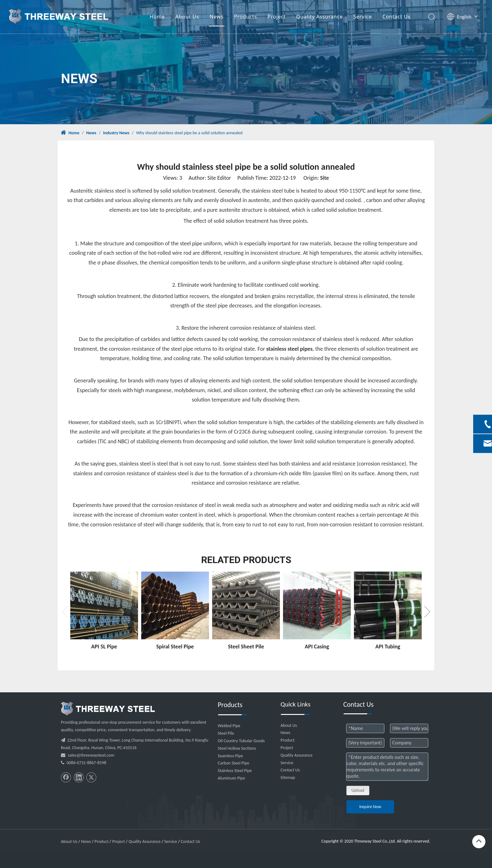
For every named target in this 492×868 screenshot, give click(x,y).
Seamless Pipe (230, 756)
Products (246, 17)
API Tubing (388, 647)
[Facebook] (66, 777)
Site (324, 178)
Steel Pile (226, 733)
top (479, 841)
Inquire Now (370, 807)
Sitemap (288, 777)
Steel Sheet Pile (246, 647)
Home (158, 17)
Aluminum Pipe (231, 778)
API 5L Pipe (104, 647)
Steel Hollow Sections (237, 748)
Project (278, 17)
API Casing (317, 647)
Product (288, 740)
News (217, 17)
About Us (188, 17)
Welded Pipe (229, 726)
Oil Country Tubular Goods (241, 741)
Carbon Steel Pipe (233, 763)
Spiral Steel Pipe (175, 647)
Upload (358, 790)
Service (364, 17)
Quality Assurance (321, 17)
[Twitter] (91, 777)
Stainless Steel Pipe (235, 771)
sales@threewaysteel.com (91, 755)
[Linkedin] (79, 777)
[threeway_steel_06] (108, 709)
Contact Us (397, 17)
